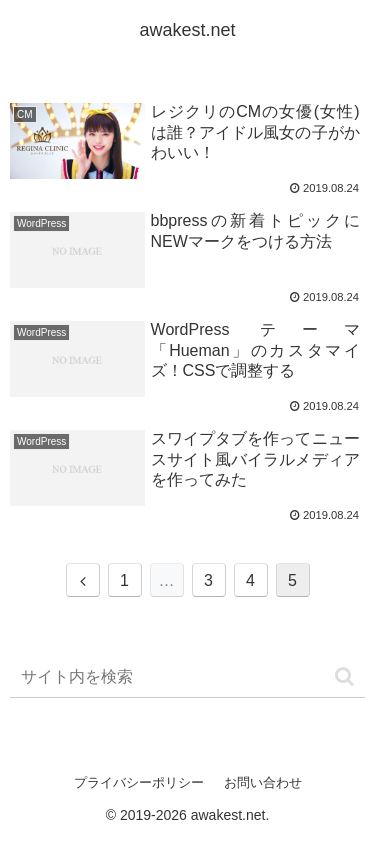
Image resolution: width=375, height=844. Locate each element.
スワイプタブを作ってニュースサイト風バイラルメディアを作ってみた (255, 459)
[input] (187, 677)
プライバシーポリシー (139, 782)
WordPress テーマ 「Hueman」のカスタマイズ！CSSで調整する (255, 350)
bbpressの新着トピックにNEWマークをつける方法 (255, 231)
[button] (344, 676)
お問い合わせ (263, 782)
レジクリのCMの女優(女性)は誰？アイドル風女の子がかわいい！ (255, 132)
